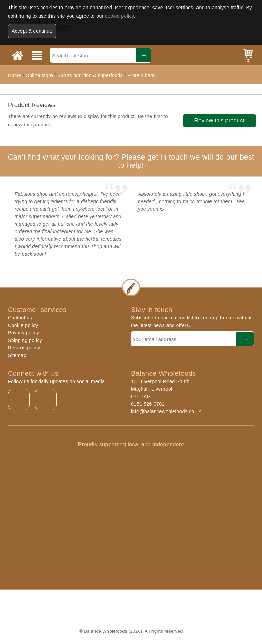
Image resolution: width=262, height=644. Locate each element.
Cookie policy (23, 325)
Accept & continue (32, 31)
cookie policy (119, 16)
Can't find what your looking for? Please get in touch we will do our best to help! (131, 161)
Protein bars (141, 75)
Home (14, 75)
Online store (40, 75)
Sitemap (17, 355)
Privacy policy (23, 333)
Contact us (20, 318)
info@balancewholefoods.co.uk (166, 411)
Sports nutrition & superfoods (90, 75)
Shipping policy (25, 340)
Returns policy (24, 348)
